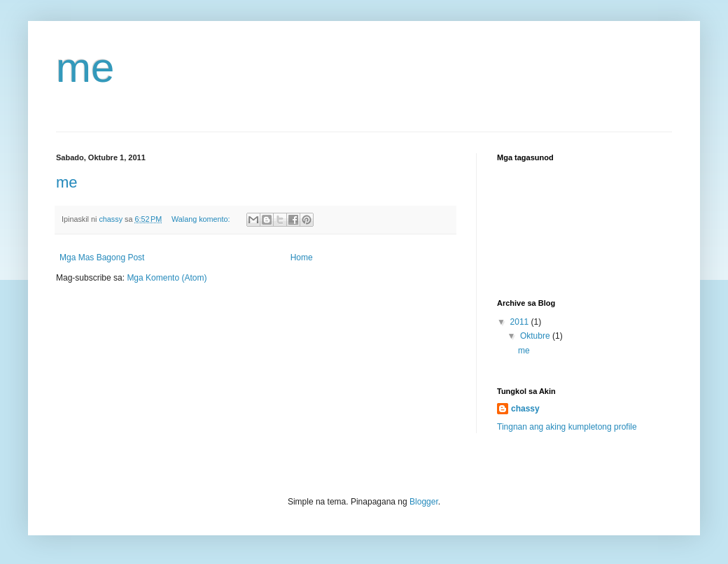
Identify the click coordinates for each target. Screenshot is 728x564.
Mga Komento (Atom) (167, 278)
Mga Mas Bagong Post (102, 258)
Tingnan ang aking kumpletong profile (567, 427)
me (85, 68)
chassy (525, 409)
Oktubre (536, 336)
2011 (521, 322)
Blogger (424, 502)
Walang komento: (202, 219)
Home (302, 258)
